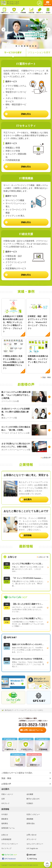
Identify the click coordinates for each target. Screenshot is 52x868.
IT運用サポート (5, 10)
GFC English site (32, 848)
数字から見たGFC (33, 799)
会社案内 (48, 10)
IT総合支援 (31, 10)
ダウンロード (32, 839)
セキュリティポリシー (35, 844)
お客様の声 (46, 458)
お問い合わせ (32, 835)
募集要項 (5, 819)
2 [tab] (19, 46)
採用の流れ (31, 823)
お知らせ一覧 (43, 557)
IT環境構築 (23, 10)
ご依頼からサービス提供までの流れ (17, 773)
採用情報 (5, 809)
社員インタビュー (33, 814)
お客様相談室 (6, 839)
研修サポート (40, 10)
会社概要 (30, 794)
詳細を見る (26, 275)
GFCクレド (5, 803)
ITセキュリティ (14, 10)
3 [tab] (22, 46)
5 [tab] (27, 46)
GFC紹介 (5, 814)
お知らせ (5, 835)
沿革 (3, 799)
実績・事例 (46, 377)
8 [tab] (36, 46)
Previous (3, 29)
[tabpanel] (26, 29)
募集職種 (30, 819)
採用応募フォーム (8, 828)
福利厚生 (5, 823)
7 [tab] (33, 46)
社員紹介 (30, 803)
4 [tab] (25, 46)
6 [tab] (30, 46)
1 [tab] (16, 46)
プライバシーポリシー (10, 844)
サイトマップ (6, 848)
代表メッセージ (7, 794)
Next (49, 29)
